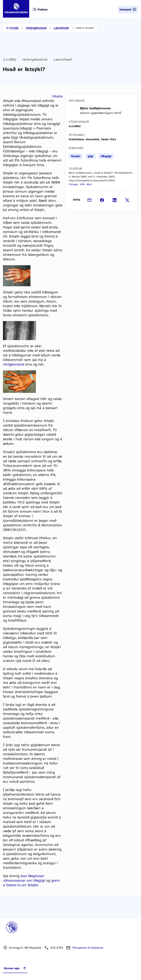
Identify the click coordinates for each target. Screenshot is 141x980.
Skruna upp (15, 968)
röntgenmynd (14, 364)
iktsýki (76, 156)
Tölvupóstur (88, 948)
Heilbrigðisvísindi (36, 28)
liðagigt (106, 156)
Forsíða (14, 28)
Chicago (73, 184)
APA (82, 184)
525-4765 (57, 948)
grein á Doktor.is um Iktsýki (31, 883)
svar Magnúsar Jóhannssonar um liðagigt (24, 878)
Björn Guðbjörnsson (95, 108)
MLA (89, 184)
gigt (90, 156)
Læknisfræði (61, 28)
